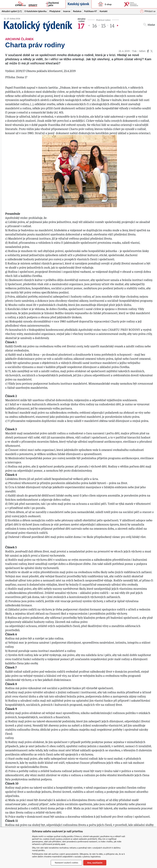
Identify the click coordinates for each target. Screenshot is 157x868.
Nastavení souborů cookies (66, 863)
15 (103, 25)
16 (95, 25)
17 (81, 25)
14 (112, 25)
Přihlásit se (148, 11)
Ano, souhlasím (95, 863)
